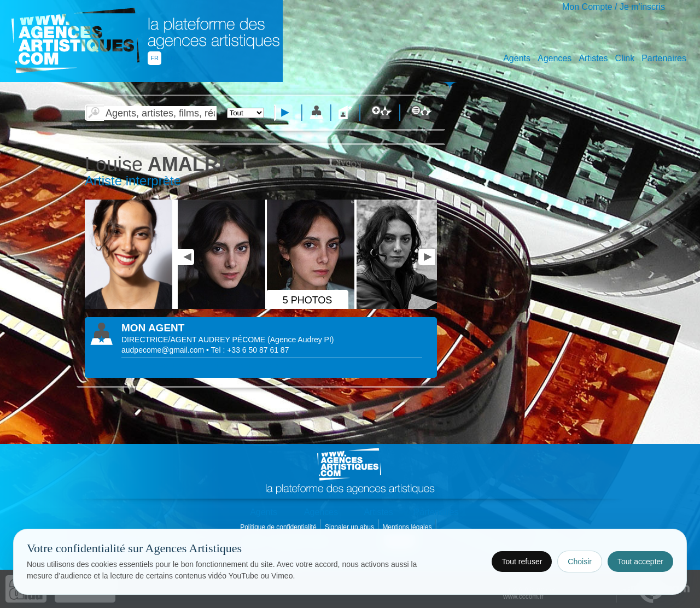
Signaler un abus (350, 527)
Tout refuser (522, 562)
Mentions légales (408, 527)
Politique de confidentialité (279, 527)
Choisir (580, 562)
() (301, 340)
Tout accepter (640, 562)
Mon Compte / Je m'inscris (614, 7)
